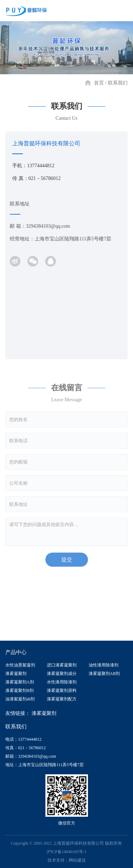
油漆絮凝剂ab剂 (20, 699)
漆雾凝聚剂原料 (62, 691)
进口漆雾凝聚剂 (62, 665)
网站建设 (77, 860)
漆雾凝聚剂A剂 (20, 682)
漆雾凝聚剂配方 (62, 699)
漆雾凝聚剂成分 (62, 674)
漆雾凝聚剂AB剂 (104, 674)
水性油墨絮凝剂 (20, 665)
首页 (99, 83)
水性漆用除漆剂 (62, 682)
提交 (67, 562)
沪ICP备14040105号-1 (66, 852)
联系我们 (118, 83)
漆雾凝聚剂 (16, 674)
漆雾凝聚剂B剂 (20, 691)
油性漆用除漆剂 (104, 665)
